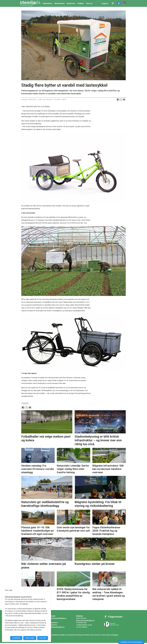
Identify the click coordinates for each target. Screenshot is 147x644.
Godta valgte (30, 638)
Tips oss (89, 3)
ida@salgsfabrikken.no (57, 627)
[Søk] (113, 3)
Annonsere (71, 3)
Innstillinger (16, 638)
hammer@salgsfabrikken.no (85, 620)
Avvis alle (43, 638)
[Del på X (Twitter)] (121, 100)
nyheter (25, 403)
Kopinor (116, 635)
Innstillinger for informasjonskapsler (131, 642)
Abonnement (59, 3)
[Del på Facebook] (118, 100)
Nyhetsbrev (48, 3)
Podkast (81, 3)
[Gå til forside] (30, 3)
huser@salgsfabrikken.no (58, 618)
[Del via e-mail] (124, 100)
